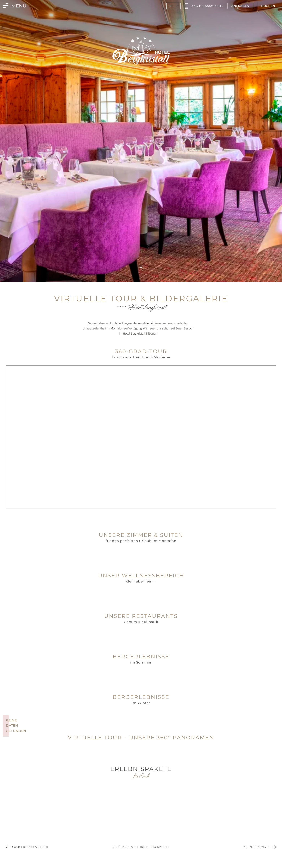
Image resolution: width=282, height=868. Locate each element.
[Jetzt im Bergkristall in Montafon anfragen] (240, 6)
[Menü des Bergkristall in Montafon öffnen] (15, 6)
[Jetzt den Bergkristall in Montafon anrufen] (204, 6)
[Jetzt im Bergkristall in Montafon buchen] (268, 6)
